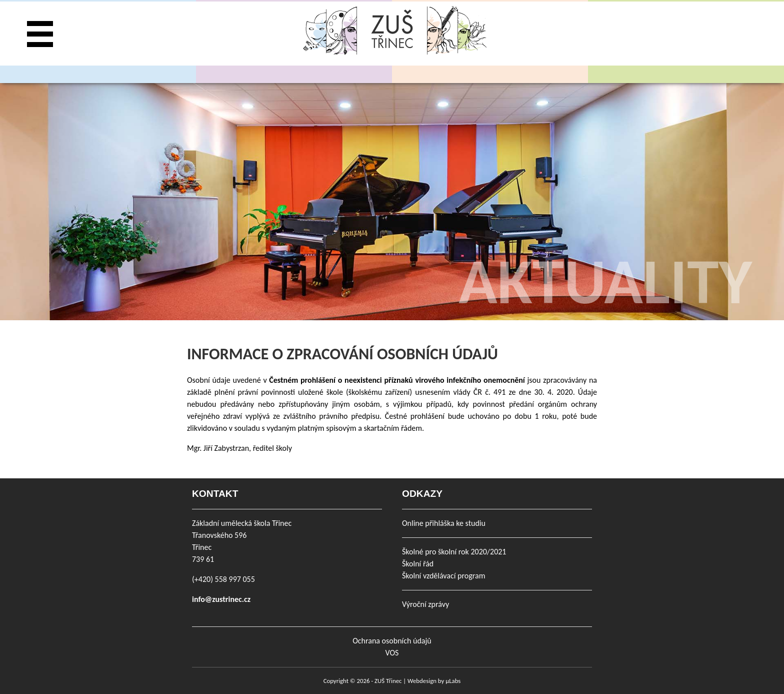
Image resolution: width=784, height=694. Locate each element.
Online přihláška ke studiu (444, 523)
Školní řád (418, 564)
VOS (392, 653)
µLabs (453, 681)
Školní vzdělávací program (443, 576)
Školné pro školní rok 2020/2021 (454, 552)
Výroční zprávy (425, 604)
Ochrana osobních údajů (392, 641)
